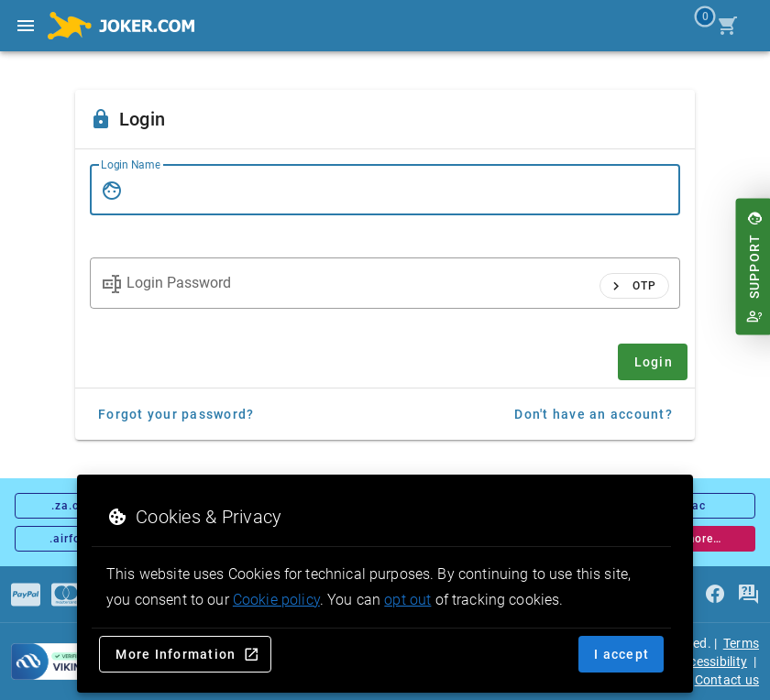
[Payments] (26, 595)
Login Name (131, 165)
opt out (407, 600)
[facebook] (715, 595)
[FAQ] (748, 595)
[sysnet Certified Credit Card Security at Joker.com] (72, 662)
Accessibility (711, 662)
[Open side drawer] (26, 26)
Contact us (727, 680)
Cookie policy (276, 600)
